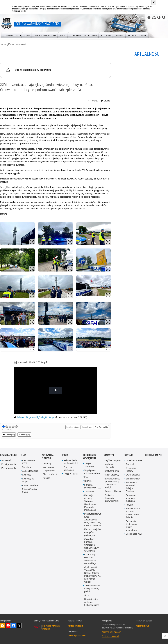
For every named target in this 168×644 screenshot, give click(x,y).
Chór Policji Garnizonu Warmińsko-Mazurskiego (90, 559)
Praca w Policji (71, 474)
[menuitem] (12, 35)
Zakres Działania (30, 471)
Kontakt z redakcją (75, 626)
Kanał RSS (3, 625)
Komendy (27, 475)
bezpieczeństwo (73, 427)
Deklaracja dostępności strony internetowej (132, 526)
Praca (65, 455)
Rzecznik (130, 464)
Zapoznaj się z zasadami (112, 632)
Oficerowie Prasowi (131, 469)
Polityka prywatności (110, 636)
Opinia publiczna (113, 491)
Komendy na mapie (28, 480)
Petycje (129, 505)
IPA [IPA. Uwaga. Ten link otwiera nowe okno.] (86, 477)
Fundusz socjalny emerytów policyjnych (93, 532)
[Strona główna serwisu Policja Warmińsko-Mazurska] (149, 17)
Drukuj (105, 101)
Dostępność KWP (134, 534)
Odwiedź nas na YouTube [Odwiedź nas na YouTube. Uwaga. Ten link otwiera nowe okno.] (8, 625)
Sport (87, 595)
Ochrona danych (154, 455)
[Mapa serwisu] (154, 17)
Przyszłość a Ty (9, 468)
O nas (24, 455)
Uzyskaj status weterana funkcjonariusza (92, 602)
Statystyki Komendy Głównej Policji (112, 498)
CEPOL (88, 481)
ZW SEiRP (89, 491)
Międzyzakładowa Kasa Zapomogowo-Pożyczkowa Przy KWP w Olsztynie (93, 520)
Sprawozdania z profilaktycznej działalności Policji (113, 483)
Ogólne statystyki (113, 460)
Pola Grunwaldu (101, 427)
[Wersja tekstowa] (159, 17)
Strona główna (7, 44)
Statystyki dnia (112, 471)
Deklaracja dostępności (77, 635)
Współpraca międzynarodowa (92, 472)
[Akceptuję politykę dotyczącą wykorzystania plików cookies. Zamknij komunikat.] (154, 2)
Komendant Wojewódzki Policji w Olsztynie (131, 487)
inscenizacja (87, 427)
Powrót (93, 101)
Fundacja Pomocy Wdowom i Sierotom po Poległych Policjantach (90, 503)
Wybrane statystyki (109, 466)
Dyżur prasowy (133, 475)
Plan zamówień (50, 474)
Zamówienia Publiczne (47, 457)
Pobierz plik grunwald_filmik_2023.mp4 (36, 417)
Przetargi (47, 464)
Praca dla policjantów (69, 469)
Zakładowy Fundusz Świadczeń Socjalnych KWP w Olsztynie (92, 545)
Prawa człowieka (30, 485)
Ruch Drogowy (112, 475)
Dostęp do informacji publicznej (131, 498)
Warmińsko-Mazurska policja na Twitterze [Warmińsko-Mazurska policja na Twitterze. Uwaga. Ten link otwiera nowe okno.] (19, 625)
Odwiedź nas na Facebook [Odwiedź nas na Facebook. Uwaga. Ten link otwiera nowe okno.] (14, 625)
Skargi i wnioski (133, 479)
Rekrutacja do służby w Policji (71, 462)
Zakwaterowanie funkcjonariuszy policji (92, 589)
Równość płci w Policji (29, 491)
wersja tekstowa (142, 626)
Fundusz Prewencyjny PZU (93, 486)
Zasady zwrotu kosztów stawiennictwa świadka (133, 513)
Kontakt (46, 478)
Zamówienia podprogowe (49, 469)
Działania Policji (8, 455)
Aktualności (22, 44)
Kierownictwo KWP (28, 462)
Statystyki (109, 455)
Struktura (26, 467)
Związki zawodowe (89, 465)
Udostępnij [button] (9, 435)
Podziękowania (9, 464)
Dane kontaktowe (134, 460)
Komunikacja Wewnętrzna (90, 457)
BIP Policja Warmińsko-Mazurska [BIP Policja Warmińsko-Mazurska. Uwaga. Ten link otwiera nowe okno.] (52, 627)
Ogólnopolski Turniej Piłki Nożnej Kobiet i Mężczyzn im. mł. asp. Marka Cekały (92, 575)
